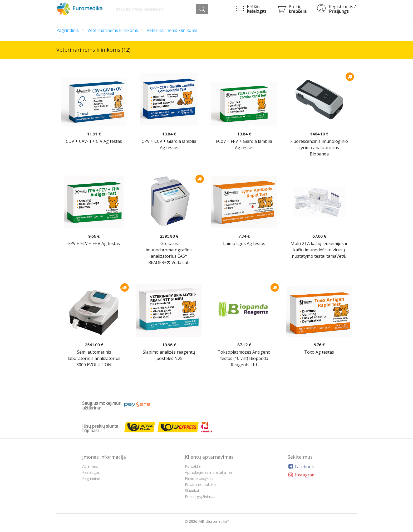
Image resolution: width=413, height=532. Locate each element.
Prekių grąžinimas (200, 497)
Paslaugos (91, 472)
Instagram (302, 475)
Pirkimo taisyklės (199, 478)
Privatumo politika (200, 484)
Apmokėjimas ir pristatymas (209, 472)
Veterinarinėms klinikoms (113, 30)
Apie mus (90, 466)
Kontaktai (193, 466)
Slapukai (192, 490)
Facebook (301, 467)
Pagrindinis (68, 30)
